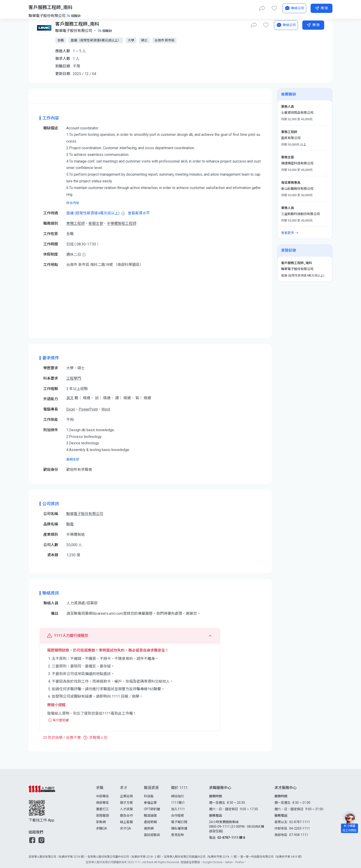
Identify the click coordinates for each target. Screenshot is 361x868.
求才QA (125, 828)
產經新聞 (150, 822)
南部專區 (102, 803)
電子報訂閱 (179, 822)
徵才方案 (126, 803)
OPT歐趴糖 (152, 809)
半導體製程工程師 (122, 223)
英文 (70, 398)
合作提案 (178, 816)
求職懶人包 (98, 738)
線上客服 (126, 822)
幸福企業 (150, 803)
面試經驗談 (152, 835)
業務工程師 (76, 223)
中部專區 (102, 796)
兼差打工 (102, 809)
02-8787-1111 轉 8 (231, 838)
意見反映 (178, 835)
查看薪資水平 (139, 213)
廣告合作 (126, 816)
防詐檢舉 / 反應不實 (64, 738)
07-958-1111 (299, 835)
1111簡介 (178, 803)
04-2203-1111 (300, 828)
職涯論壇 (150, 816)
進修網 (149, 828)
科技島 (149, 796)
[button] (32, 840)
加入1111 (178, 809)
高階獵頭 (102, 816)
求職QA (102, 828)
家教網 (101, 822)
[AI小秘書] (286, 25)
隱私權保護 (179, 828)
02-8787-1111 (300, 822)
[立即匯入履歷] (248, 7)
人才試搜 (126, 809)
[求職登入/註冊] (282, 7)
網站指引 (178, 796)
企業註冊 (126, 796)
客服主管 (96, 223)
